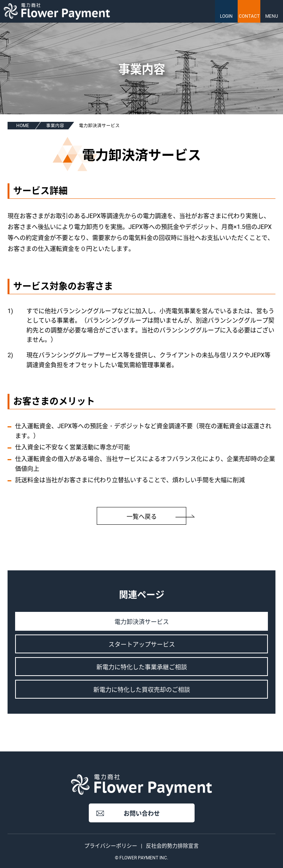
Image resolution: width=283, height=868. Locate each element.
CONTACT (249, 16)
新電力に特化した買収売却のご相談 (142, 690)
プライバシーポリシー (111, 846)
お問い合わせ (142, 813)
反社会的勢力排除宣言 (172, 846)
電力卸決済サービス (142, 622)
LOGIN (226, 16)
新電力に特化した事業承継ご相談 (142, 667)
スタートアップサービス (142, 644)
